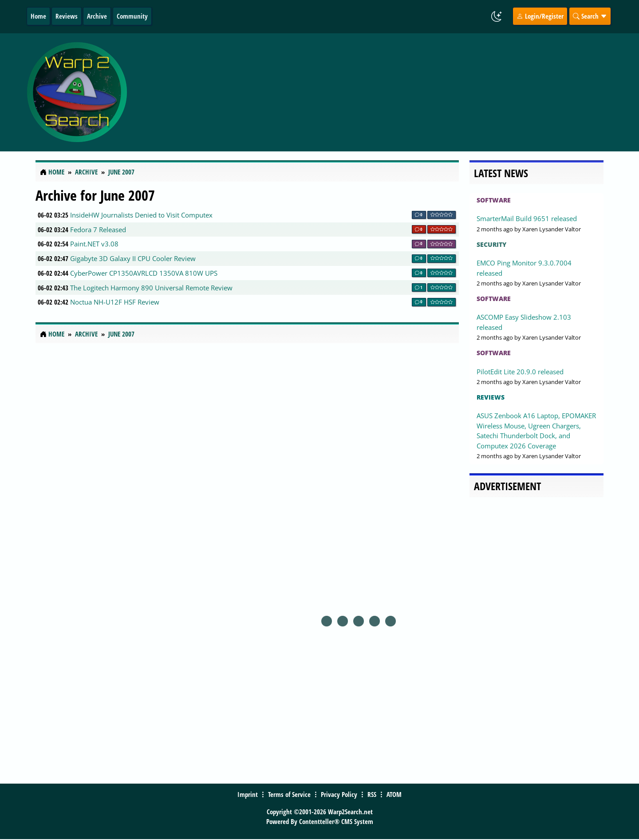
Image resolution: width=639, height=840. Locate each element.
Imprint (248, 794)
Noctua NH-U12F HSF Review (115, 302)
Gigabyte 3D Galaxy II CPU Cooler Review (133, 258)
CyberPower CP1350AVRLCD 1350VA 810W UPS (144, 273)
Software (494, 200)
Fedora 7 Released (98, 230)
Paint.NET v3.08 (94, 244)
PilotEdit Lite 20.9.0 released (520, 372)
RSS (372, 794)
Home (38, 16)
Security (491, 244)
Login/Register (540, 16)
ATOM (394, 794)
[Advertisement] (372, 92)
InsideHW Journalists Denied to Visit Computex (141, 215)
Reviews (67, 16)
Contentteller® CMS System (336, 821)
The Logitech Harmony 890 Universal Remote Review (151, 288)
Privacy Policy (339, 794)
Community (132, 16)
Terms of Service (289, 794)
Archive (97, 16)
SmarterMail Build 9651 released (527, 218)
